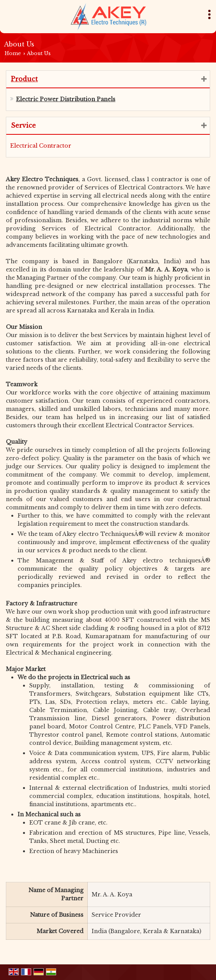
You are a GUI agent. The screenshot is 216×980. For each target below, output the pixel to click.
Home (13, 53)
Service (23, 125)
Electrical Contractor (41, 146)
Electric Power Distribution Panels (66, 99)
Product (24, 79)
